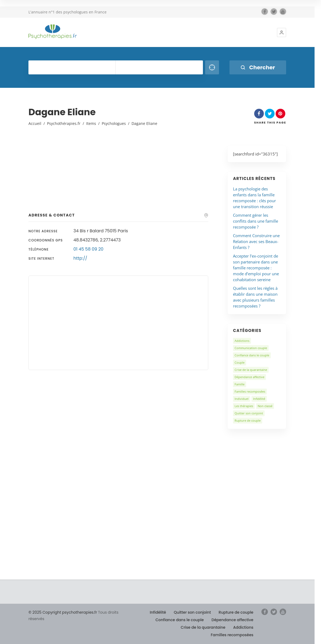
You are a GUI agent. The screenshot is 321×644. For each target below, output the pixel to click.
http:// (80, 258)
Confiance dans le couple (252, 355)
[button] (282, 32)
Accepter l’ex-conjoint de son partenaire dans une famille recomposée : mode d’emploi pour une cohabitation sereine (256, 268)
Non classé (265, 406)
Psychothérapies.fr (64, 123)
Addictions (242, 341)
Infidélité (259, 399)
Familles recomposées (250, 391)
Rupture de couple (248, 420)
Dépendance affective (249, 377)
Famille (240, 384)
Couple (240, 362)
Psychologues (114, 123)
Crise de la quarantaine (251, 370)
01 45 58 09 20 (89, 249)
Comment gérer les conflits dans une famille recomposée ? (256, 221)
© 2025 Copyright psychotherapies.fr (63, 612)
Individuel (242, 399)
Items (91, 123)
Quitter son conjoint (249, 413)
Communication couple (251, 348)
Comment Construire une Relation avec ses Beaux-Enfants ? (256, 241)
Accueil (35, 123)
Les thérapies (244, 406)
